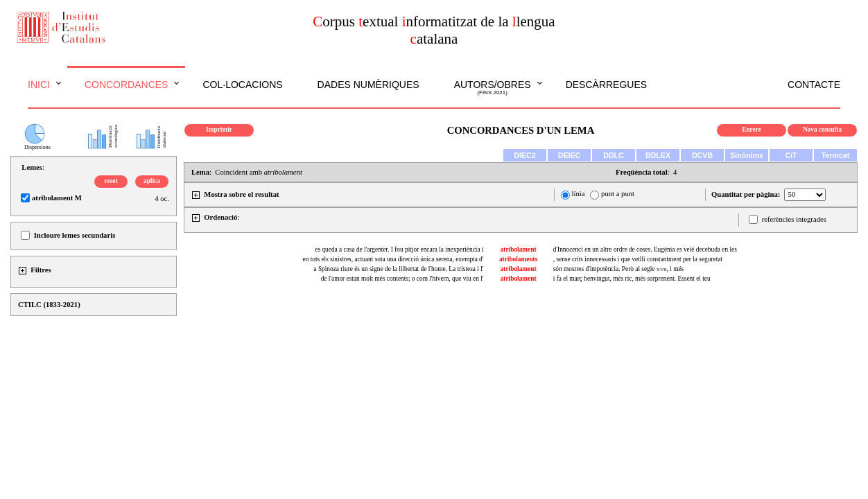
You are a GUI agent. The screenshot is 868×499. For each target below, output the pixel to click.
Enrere (752, 130)
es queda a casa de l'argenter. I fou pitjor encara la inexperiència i (399, 249)
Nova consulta (822, 130)
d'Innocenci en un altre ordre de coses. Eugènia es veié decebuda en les (645, 249)
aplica (152, 181)
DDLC (614, 155)
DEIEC (570, 155)
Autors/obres (493, 88)
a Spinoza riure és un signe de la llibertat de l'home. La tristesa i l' (398, 269)
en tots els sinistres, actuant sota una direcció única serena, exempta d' (393, 259)
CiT (791, 155)
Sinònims (747, 155)
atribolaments (518, 259)
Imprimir (219, 130)
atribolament (519, 249)
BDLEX (658, 155)
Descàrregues (606, 85)
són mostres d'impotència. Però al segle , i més (619, 269)
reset (111, 181)
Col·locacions (242, 85)
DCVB (702, 155)
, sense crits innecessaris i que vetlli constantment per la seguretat (638, 259)
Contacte (814, 85)
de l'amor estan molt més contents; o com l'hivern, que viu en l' (402, 279)
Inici (39, 85)
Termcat (836, 155)
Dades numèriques (368, 85)
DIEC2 (524, 155)
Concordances (127, 85)
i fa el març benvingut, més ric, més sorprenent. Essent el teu (632, 279)
